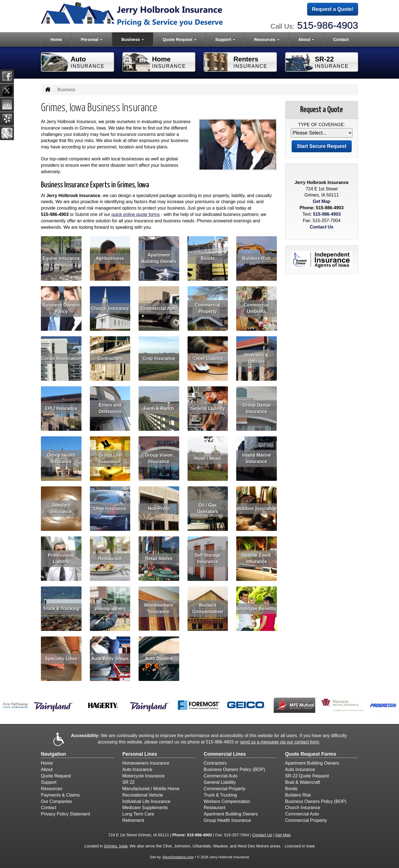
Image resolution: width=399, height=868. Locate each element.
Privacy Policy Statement (66, 814)
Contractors (110, 358)
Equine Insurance (61, 258)
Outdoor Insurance (256, 508)
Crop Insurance (159, 358)
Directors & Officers (257, 358)
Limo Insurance (110, 508)
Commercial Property (208, 308)
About (47, 769)
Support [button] (225, 39)
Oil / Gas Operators (208, 508)
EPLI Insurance (61, 408)
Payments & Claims (60, 795)
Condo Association (61, 358)
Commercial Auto (159, 308)
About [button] (306, 39)
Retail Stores (159, 558)
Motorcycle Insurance (144, 776)
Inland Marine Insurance (256, 458)
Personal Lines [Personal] (140, 754)
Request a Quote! (333, 9)
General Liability (208, 408)
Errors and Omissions (110, 408)
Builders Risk (257, 258)
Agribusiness (110, 258)
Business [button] (133, 39)
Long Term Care (138, 814)
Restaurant (110, 558)
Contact (341, 39)
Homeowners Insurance (146, 763)
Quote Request (56, 776)
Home (56, 39)
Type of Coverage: (322, 125)
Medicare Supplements (145, 808)
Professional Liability (61, 558)
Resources (51, 789)
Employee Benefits (256, 608)
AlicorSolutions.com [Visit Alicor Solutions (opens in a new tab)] (178, 857)
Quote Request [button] (180, 39)
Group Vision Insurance (159, 458)
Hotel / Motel (208, 458)
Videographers (110, 608)
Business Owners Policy (61, 308)
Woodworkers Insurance (159, 608)
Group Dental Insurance (256, 408)
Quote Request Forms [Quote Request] (311, 754)
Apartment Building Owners (159, 258)
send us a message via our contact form (280, 742)
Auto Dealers (159, 658)
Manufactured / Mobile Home (151, 789)
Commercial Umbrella (257, 308)
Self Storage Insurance (208, 558)
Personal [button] (92, 39)
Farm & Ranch (159, 408)
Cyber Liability (208, 358)
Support (49, 782)
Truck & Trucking (61, 608)
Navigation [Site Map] (53, 754)
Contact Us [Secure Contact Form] (322, 227)
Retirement (133, 820)
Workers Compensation (208, 608)
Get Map (322, 201)
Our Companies (56, 801)
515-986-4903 (328, 25)
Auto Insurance (137, 769)
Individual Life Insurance (146, 801)
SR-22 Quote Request (307, 776)
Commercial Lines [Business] (225, 754)
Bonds (208, 258)
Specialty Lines (61, 658)
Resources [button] (267, 39)
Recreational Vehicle (143, 795)
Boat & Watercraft (303, 782)
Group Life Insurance (110, 458)
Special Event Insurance (257, 558)
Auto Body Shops (110, 658)
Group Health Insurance (61, 458)
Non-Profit (159, 508)
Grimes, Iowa (116, 846)
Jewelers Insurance (61, 508)
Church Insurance (110, 308)
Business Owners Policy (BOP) (234, 769)
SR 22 (129, 782)
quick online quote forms (136, 214)
